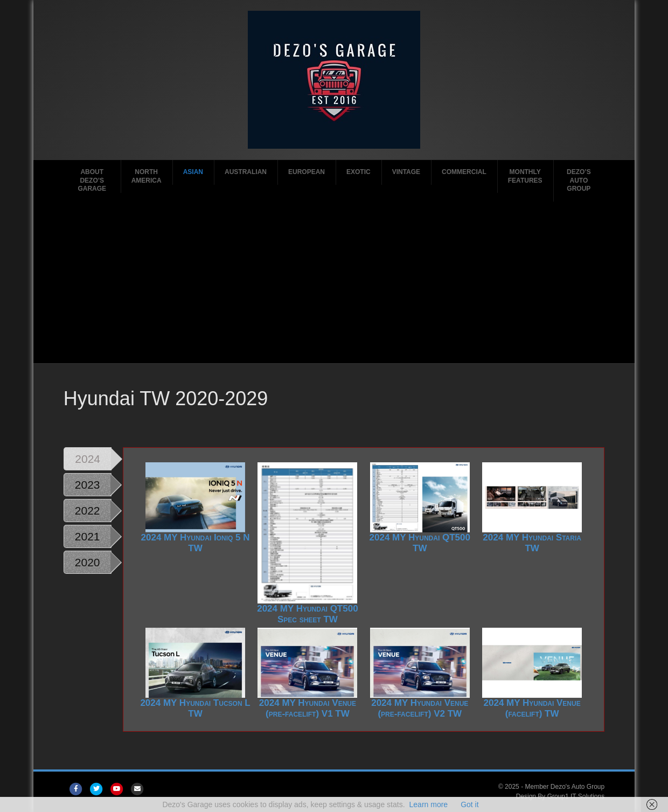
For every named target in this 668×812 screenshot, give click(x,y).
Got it (469, 804)
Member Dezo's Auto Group (565, 787)
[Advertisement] (334, 282)
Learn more (429, 804)
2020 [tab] (88, 562)
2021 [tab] (88, 536)
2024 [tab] (88, 459)
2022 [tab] (88, 511)
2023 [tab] (88, 485)
